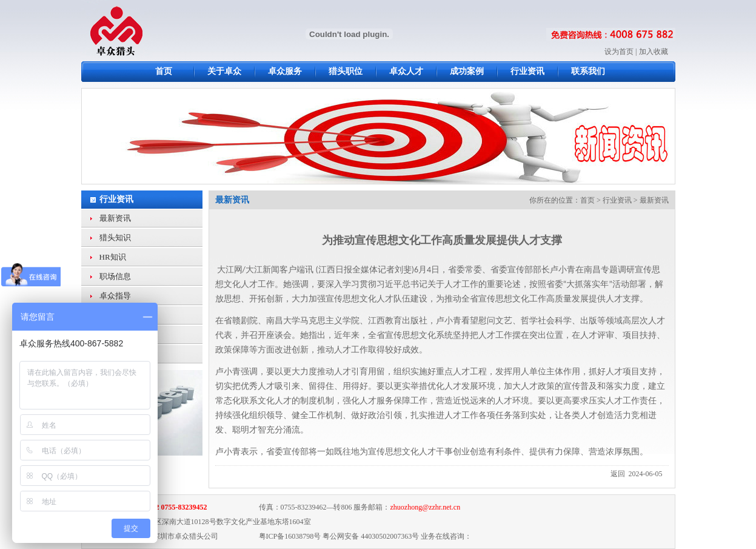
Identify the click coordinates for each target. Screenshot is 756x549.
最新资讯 (115, 218)
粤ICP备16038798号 (290, 536)
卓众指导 (115, 296)
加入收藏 (654, 52)
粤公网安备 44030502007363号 (371, 536)
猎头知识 (115, 237)
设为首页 (619, 52)
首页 (587, 200)
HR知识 (113, 257)
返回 (618, 474)
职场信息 (115, 276)
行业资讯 (116, 199)
